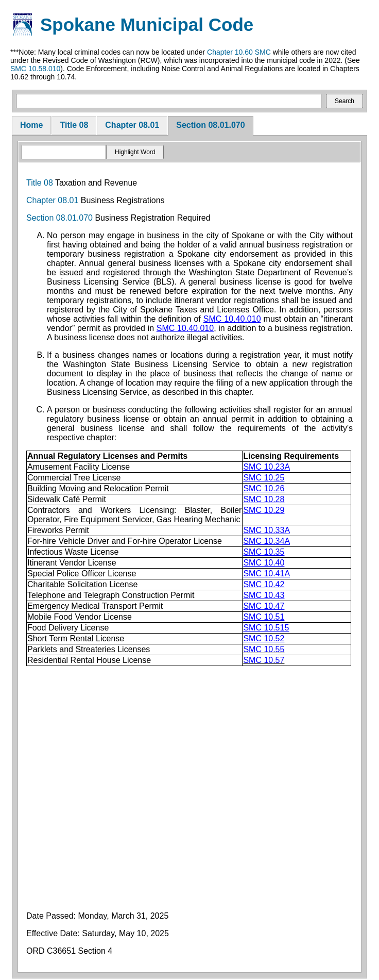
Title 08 (74, 125)
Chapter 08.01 (132, 125)
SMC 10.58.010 (35, 69)
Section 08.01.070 (210, 125)
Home (31, 125)
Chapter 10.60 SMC (239, 52)
